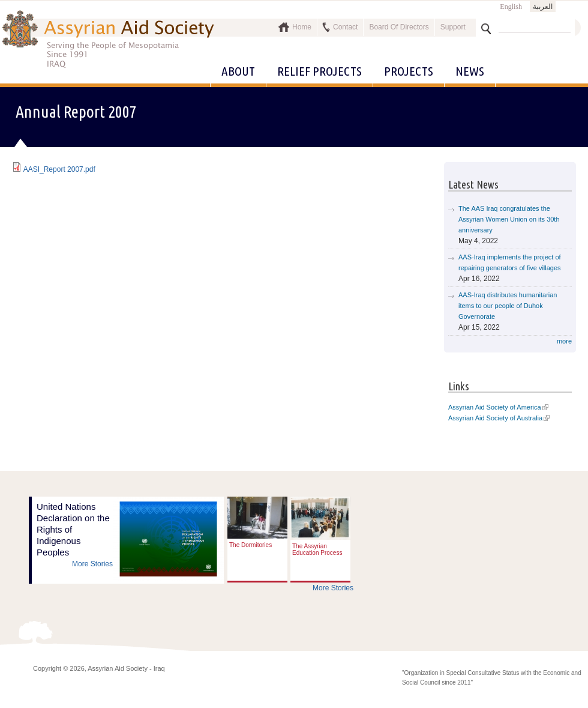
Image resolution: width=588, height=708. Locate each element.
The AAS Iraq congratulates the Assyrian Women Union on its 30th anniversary (509, 219)
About (238, 71)
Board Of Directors (399, 27)
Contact (345, 27)
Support (453, 27)
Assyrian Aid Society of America (495, 407)
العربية (543, 7)
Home (302, 27)
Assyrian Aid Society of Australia (495, 418)
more (564, 341)
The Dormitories (250, 545)
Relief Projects (319, 71)
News (470, 71)
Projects (409, 71)
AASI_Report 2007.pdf (59, 169)
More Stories (92, 564)
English (511, 7)
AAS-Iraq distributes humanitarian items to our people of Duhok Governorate (508, 306)
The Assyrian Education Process (317, 549)
